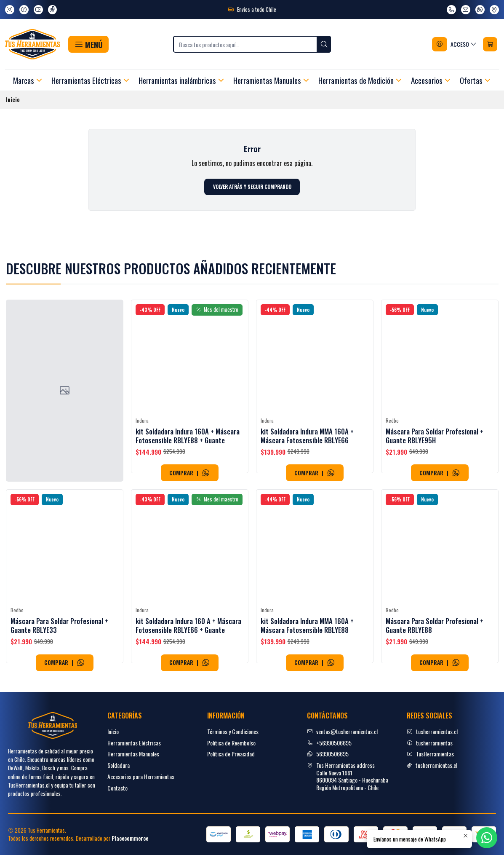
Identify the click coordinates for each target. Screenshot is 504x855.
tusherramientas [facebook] (430, 743)
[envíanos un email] (466, 10)
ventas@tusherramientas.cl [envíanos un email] (342, 731)
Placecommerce (130, 838)
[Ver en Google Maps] (494, 10)
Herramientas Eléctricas (134, 743)
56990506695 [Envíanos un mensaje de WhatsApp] (328, 754)
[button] (88, 44)
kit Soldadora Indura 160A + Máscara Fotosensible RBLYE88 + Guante (188, 457)
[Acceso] (455, 44)
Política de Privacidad (231, 754)
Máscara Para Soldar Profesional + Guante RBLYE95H (435, 477)
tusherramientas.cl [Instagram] (432, 731)
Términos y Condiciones (233, 731)
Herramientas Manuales (133, 754)
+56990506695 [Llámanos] (329, 743)
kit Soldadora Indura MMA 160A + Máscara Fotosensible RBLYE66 (307, 469)
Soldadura (119, 765)
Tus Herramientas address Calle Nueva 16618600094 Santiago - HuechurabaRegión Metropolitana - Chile (348, 776)
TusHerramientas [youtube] (430, 754)
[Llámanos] (451, 10)
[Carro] (490, 44)
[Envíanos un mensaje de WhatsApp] (480, 10)
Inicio (113, 731)
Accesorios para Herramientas (141, 776)
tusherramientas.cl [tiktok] (432, 765)
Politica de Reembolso (231, 743)
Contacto (117, 788)
